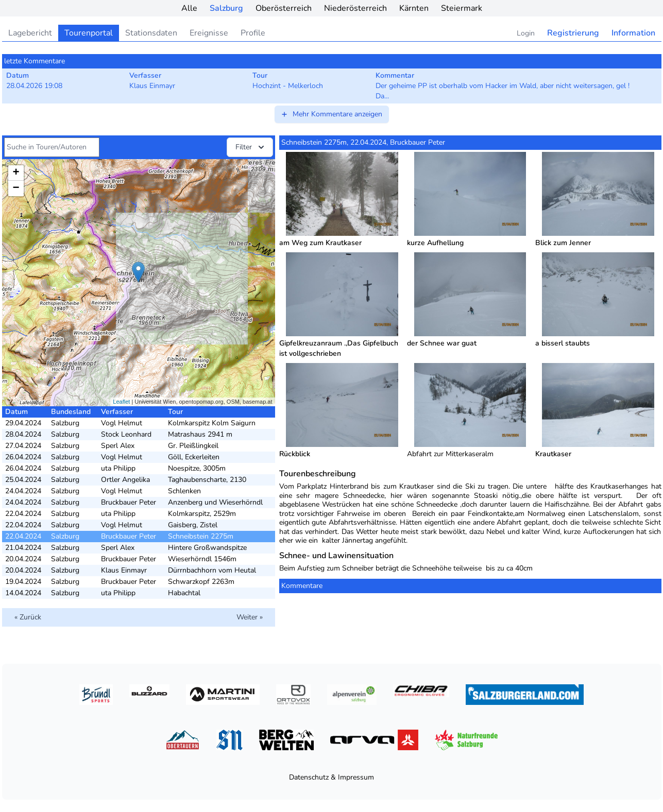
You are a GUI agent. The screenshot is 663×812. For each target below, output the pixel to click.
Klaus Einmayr (124, 570)
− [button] (16, 188)
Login (526, 33)
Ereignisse (209, 33)
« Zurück (28, 617)
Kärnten (414, 8)
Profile (253, 33)
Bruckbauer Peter (129, 502)
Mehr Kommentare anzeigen (331, 114)
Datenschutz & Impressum (331, 777)
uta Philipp (118, 468)
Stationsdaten (151, 33)
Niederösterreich (355, 8)
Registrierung (573, 33)
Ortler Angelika (125, 480)
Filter (251, 147)
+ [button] (16, 173)
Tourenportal (89, 33)
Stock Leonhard (126, 434)
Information (633, 33)
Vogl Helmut (122, 423)
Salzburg (226, 8)
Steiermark (462, 8)
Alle (189, 8)
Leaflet (121, 402)
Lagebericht (30, 33)
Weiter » (250, 617)
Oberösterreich (284, 8)
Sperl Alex (118, 446)
